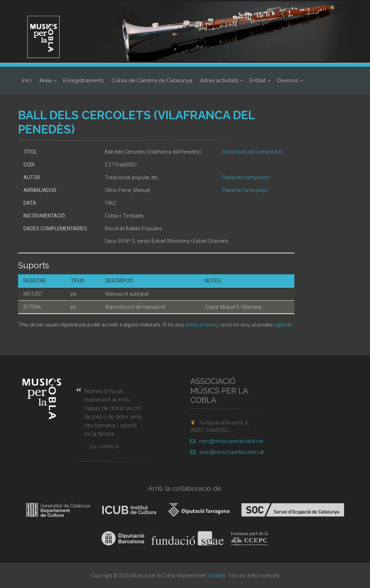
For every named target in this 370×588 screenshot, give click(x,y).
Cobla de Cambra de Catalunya (152, 81)
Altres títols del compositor (252, 152)
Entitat (258, 81)
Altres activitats (219, 81)
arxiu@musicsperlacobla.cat (227, 452)
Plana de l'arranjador (245, 190)
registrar (283, 325)
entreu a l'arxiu (201, 325)
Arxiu (46, 81)
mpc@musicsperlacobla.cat (227, 441)
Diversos (288, 81)
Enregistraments (83, 81)
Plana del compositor (246, 177)
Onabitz (217, 576)
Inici (27, 81)
